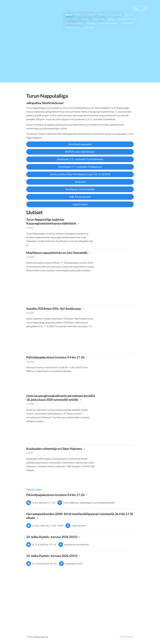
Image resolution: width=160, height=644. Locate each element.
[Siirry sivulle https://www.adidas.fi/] (107, 604)
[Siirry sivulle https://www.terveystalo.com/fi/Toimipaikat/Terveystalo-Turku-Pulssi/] (53, 578)
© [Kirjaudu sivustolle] (27, 637)
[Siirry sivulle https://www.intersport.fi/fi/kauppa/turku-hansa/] (53, 601)
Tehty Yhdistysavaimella (126, 637)
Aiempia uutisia (34, 489)
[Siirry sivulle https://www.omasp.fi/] (107, 578)
